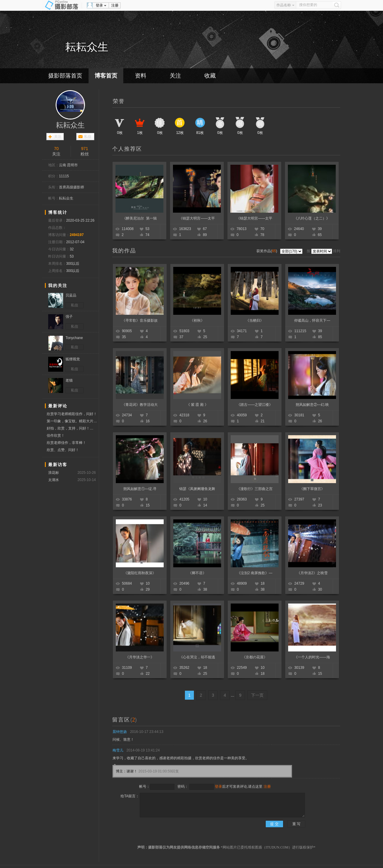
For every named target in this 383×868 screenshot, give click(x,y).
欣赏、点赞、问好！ (63, 450)
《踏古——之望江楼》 (255, 405)
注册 (115, 5)
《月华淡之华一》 (140, 657)
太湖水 (54, 480)
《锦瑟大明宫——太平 (197, 218)
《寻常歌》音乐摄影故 (140, 320)
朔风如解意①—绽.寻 (140, 489)
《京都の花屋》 (255, 657)
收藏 (210, 76)
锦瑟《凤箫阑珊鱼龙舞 (197, 489)
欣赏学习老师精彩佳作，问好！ (72, 414)
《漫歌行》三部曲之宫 (255, 489)
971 (85, 149)
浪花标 (54, 473)
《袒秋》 (197, 320)
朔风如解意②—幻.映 (312, 405)
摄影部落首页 (65, 76)
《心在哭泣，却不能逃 (197, 657)
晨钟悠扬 (120, 732)
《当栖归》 (255, 320)
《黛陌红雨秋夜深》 (140, 573)
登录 (99, 5)
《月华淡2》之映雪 (312, 573)
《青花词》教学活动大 (140, 405)
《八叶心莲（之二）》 (312, 218)
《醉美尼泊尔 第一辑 (140, 218)
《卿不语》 (197, 573)
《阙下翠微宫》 (312, 489)
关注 (175, 76)
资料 (141, 76)
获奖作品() (267, 251)
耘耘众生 (70, 125)
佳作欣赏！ (56, 435)
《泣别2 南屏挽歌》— (255, 573)
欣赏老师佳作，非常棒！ (66, 443)
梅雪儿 (118, 750)
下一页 (257, 695)
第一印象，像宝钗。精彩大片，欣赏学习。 (73, 421)
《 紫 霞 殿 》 (197, 405)
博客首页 (106, 76)
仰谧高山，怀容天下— (312, 320)
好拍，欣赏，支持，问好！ (73, 428)
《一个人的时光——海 (312, 657)
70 (56, 149)
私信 (88, 137)
